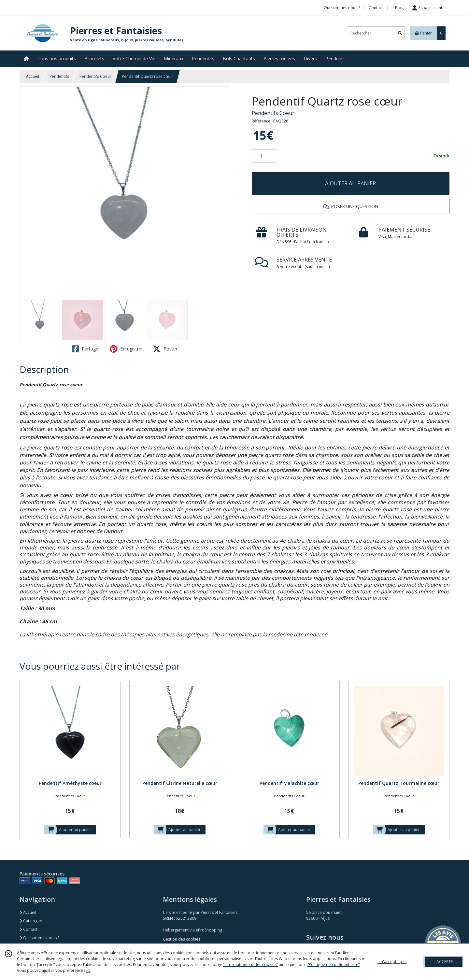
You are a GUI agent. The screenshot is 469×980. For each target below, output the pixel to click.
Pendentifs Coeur (95, 76)
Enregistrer (126, 349)
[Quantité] (264, 156)
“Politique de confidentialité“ (334, 965)
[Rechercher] (400, 33)
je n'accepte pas (391, 962)
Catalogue (31, 921)
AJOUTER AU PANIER (350, 183)
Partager (86, 349)
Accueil (33, 76)
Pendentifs (59, 76)
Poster (165, 349)
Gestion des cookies (182, 939)
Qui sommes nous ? (39, 938)
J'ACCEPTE (444, 962)
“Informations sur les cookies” (250, 965)
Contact (376, 8)
